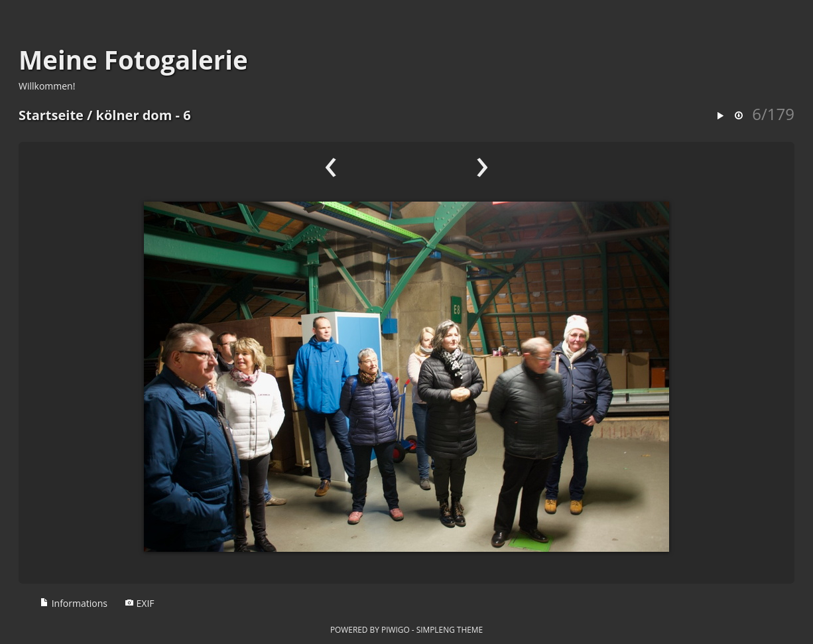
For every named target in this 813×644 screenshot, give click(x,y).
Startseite (51, 115)
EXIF (140, 603)
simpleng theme (450, 629)
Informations (74, 603)
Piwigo (396, 629)
